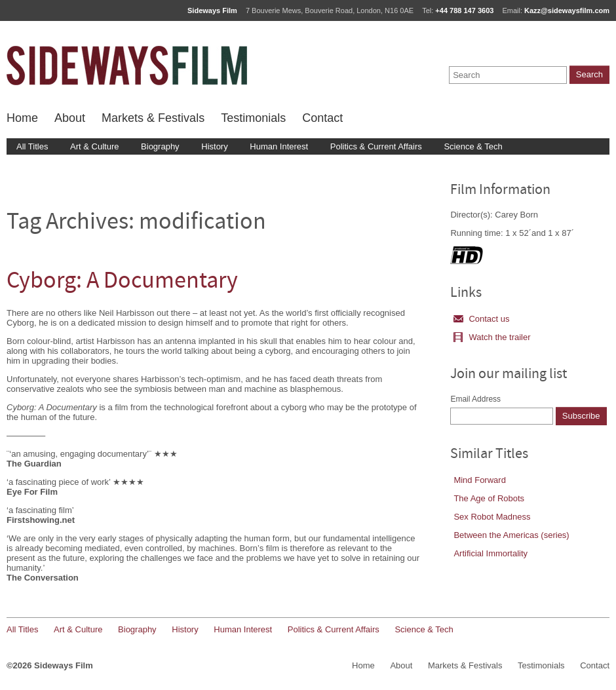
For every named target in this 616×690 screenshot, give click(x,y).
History (214, 146)
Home (22, 118)
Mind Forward (479, 480)
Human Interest (279, 146)
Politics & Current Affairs (376, 146)
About (70, 118)
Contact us (481, 319)
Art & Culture (94, 146)
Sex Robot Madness (492, 517)
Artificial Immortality (491, 553)
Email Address (475, 399)
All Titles (32, 146)
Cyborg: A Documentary (122, 282)
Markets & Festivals (153, 118)
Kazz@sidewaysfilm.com (567, 10)
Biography (160, 146)
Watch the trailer (492, 337)
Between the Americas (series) (511, 535)
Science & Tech (473, 146)
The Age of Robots (489, 498)
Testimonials (253, 118)
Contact (322, 118)
